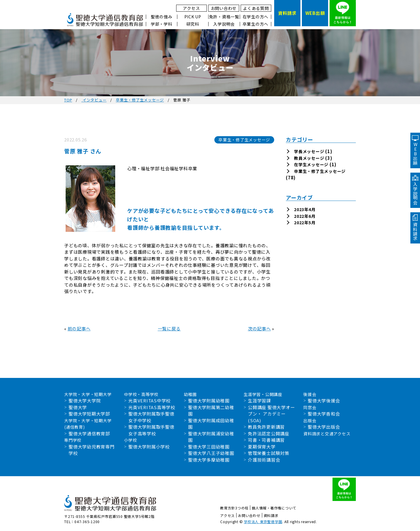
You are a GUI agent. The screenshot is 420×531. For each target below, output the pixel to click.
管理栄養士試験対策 (269, 453)
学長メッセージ (309, 151)
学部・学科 (162, 24)
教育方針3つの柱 (234, 508)
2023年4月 (305, 209)
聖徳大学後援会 (324, 401)
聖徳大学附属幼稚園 (209, 401)
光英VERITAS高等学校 (152, 407)
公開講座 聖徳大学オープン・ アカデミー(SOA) (271, 414)
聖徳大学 (78, 407)
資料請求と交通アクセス (327, 434)
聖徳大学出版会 (324, 427)
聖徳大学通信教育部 (89, 433)
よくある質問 (256, 8)
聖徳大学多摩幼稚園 (209, 460)
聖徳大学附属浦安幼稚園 (211, 437)
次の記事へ (259, 328)
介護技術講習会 (264, 460)
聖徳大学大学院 (85, 401)
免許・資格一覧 (224, 17)
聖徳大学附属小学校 (149, 447)
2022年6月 (305, 216)
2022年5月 (305, 222)
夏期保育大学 (262, 447)
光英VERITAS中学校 (149, 401)
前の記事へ (79, 328)
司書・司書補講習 (266, 440)
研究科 (193, 24)
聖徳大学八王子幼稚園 (211, 453)
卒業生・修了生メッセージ (140, 100)
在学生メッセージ (311, 164)
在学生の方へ (256, 17)
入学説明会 (224, 24)
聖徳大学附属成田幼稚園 (211, 424)
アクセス (191, 8)
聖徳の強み (162, 17)
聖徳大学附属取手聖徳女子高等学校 (151, 430)
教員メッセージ (309, 158)
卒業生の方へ (256, 24)
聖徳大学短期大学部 (89, 414)
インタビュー (94, 100)
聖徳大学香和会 (324, 414)
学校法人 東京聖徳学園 (263, 522)
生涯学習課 (259, 401)
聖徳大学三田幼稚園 (209, 447)
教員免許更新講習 (266, 427)
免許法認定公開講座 (269, 433)
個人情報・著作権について (274, 508)
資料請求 (271, 515)
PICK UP (193, 17)
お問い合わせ (224, 8)
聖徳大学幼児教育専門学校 (92, 450)
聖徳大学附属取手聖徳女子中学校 (151, 417)
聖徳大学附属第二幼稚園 (211, 411)
